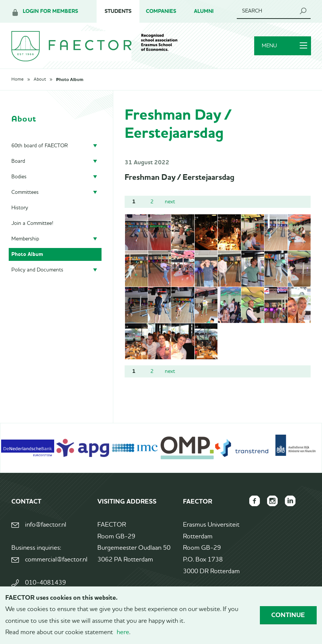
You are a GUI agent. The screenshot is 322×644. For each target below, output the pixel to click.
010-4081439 (45, 584)
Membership (25, 240)
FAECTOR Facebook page (254, 502)
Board (18, 162)
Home (17, 81)
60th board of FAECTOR (40, 147)
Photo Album (70, 81)
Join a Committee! (32, 224)
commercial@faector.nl (56, 561)
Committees (25, 193)
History (20, 209)
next (170, 203)
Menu (284, 47)
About (40, 81)
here (123, 632)
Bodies (19, 178)
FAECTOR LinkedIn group (290, 502)
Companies (161, 11)
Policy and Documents (37, 271)
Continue (288, 615)
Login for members (50, 11)
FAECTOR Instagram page (272, 502)
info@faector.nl (46, 526)
